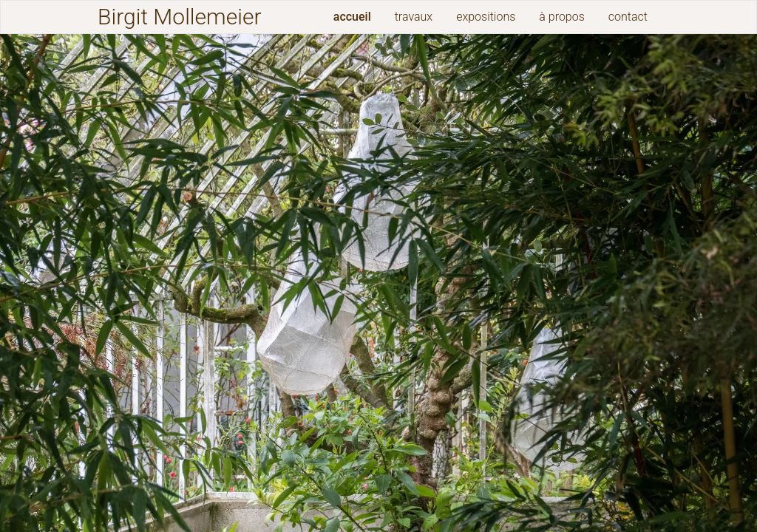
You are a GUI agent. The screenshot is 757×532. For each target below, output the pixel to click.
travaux (414, 17)
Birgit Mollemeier (179, 17)
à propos (561, 17)
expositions (486, 17)
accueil (352, 17)
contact (628, 17)
